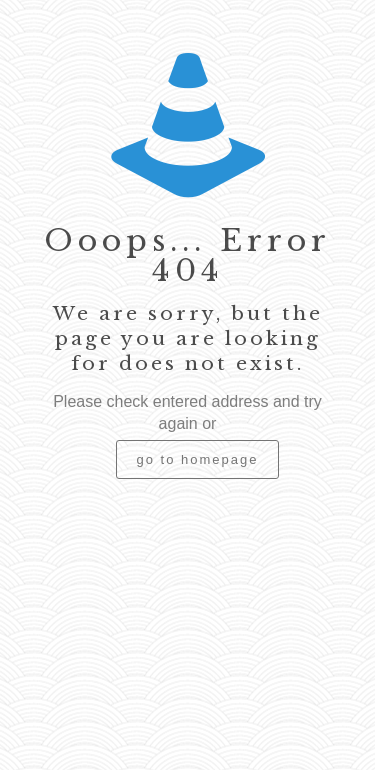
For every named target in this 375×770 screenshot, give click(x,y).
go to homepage (198, 459)
